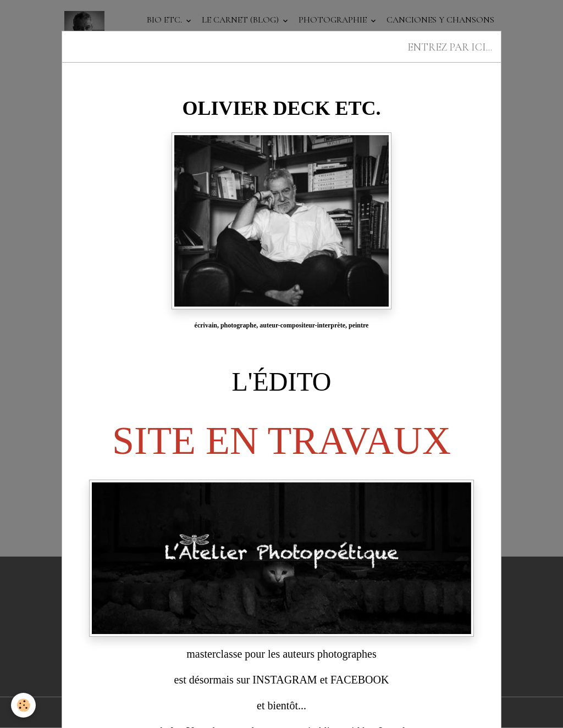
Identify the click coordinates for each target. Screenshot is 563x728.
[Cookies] (23, 705)
